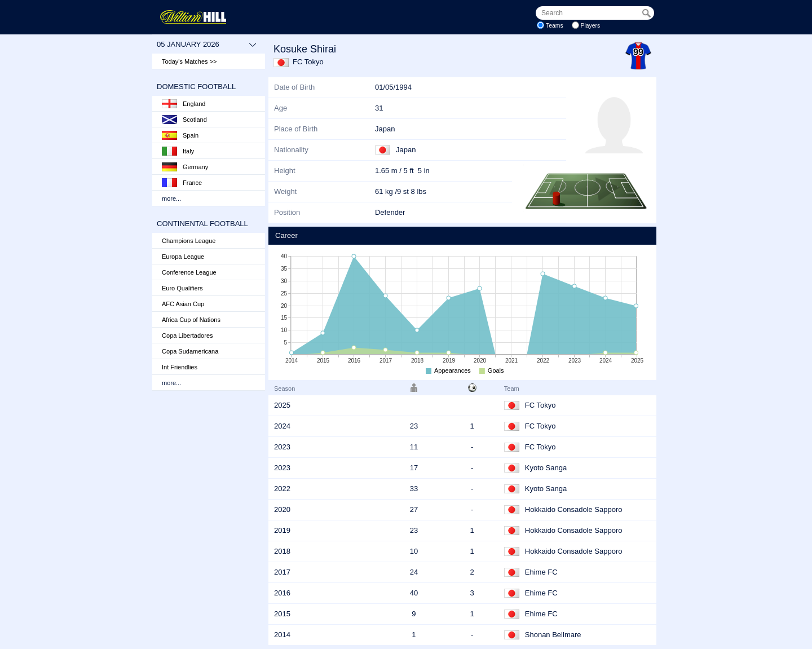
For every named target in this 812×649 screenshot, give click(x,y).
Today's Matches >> (189, 61)
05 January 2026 (207, 45)
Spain (180, 135)
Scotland (184, 120)
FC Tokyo (308, 62)
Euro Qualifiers (182, 288)
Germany (185, 167)
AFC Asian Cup (183, 304)
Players (591, 26)
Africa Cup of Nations (191, 320)
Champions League (189, 241)
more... (171, 198)
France (182, 183)
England (184, 104)
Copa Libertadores (187, 335)
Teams (555, 26)
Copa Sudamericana (190, 351)
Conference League (189, 272)
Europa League (183, 257)
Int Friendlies (180, 367)
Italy (178, 151)
